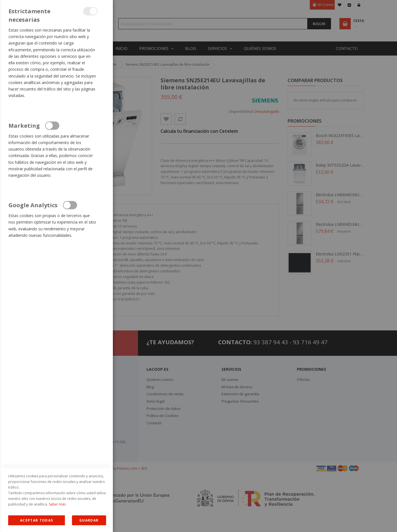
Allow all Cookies (37, 520)
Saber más (57, 504)
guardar (89, 520)
